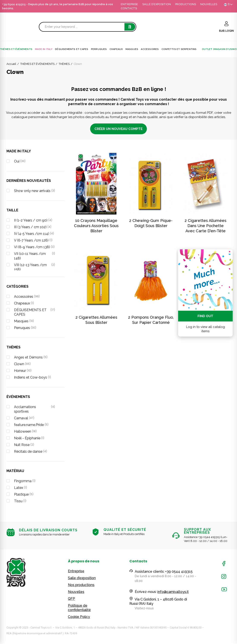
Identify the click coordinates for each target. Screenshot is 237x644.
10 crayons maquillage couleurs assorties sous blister (96, 226)
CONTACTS (129, 8)
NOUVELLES (209, 4)
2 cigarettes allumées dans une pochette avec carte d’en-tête (206, 226)
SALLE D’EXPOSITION (157, 4)
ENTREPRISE (129, 4)
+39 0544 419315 (14, 4)
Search (130, 27)
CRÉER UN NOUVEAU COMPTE (118, 129)
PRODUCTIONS (186, 4)
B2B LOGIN (226, 31)
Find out (205, 316)
